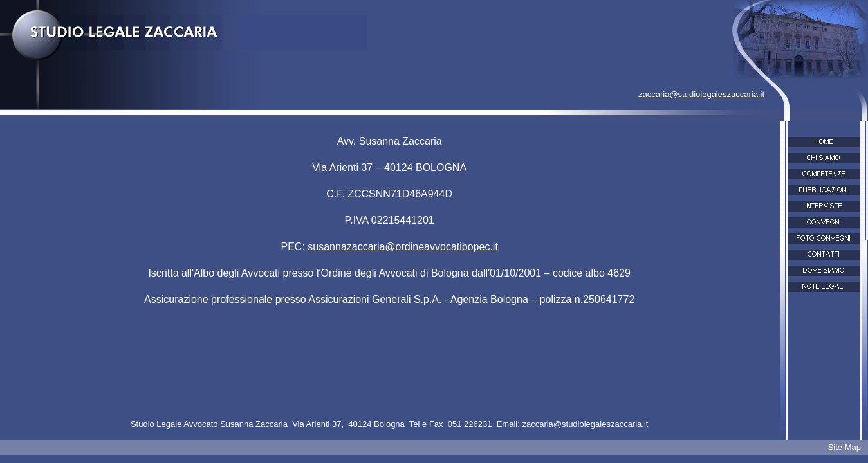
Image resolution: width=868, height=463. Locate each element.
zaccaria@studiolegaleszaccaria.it (701, 94)
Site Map (845, 447)
